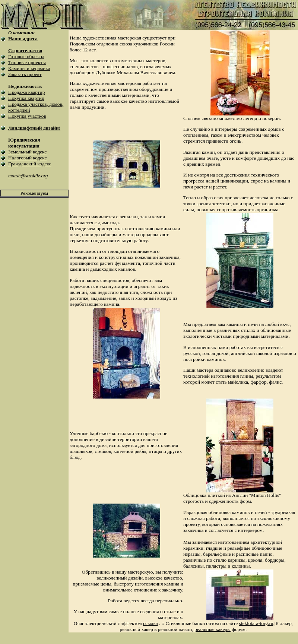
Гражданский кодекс (30, 164)
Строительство (25, 50)
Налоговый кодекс (27, 158)
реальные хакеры (213, 629)
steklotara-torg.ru (256, 623)
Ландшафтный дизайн (34, 128)
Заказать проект (25, 74)
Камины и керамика (29, 68)
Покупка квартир (26, 98)
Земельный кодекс (27, 152)
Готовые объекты (26, 56)
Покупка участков (27, 116)
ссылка (150, 623)
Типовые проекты (27, 62)
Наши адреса (23, 39)
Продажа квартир (26, 92)
